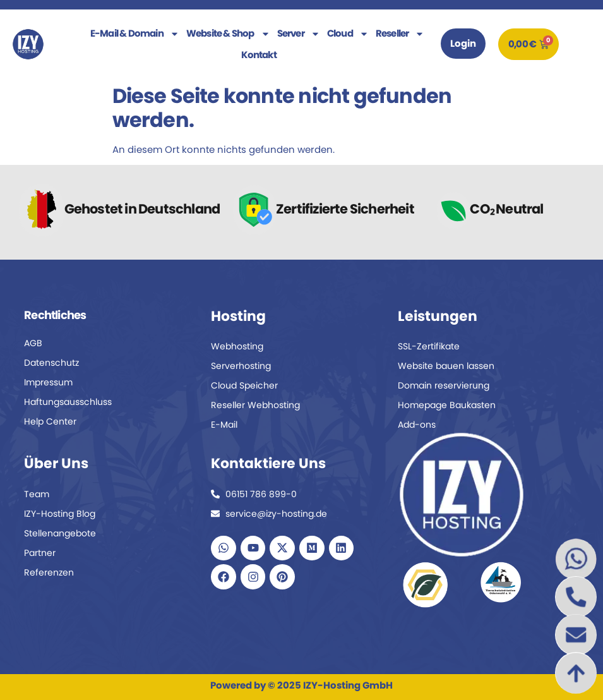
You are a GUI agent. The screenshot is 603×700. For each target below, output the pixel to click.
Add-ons (417, 425)
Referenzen (49, 572)
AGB (33, 343)
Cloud (348, 33)
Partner (40, 553)
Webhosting (237, 346)
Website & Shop (228, 33)
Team (37, 494)
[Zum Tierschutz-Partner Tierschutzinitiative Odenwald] (501, 582)
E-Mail (224, 425)
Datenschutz (51, 363)
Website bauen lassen (446, 366)
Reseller (400, 33)
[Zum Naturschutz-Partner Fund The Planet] (425, 584)
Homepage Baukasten (447, 405)
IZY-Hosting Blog (60, 514)
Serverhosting (241, 366)
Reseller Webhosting (255, 405)
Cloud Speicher (244, 385)
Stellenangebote (60, 533)
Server (299, 33)
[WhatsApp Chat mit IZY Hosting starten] (576, 559)
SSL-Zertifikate (429, 346)
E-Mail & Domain (135, 33)
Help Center (50, 421)
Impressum (48, 382)
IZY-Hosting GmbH (348, 685)
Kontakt (259, 55)
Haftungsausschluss (68, 402)
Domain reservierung (444, 385)
